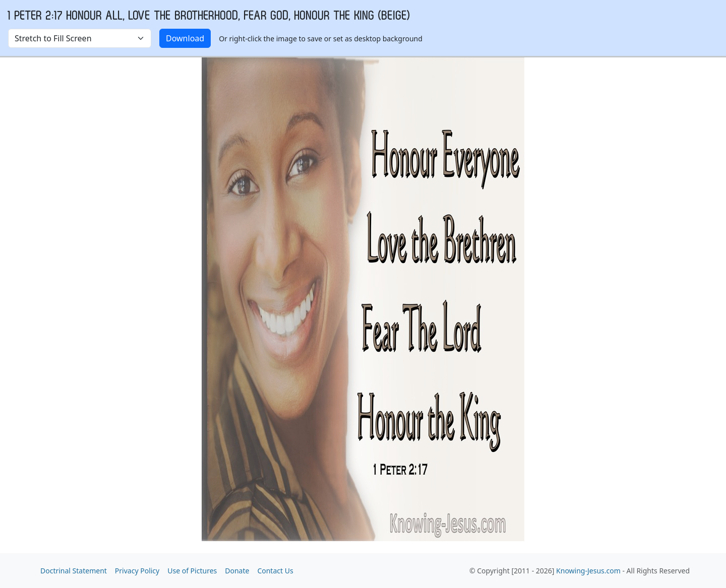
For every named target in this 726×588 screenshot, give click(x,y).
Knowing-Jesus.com (588, 571)
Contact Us (275, 571)
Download (185, 38)
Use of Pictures (192, 571)
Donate (237, 571)
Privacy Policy (137, 571)
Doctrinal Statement (74, 571)
